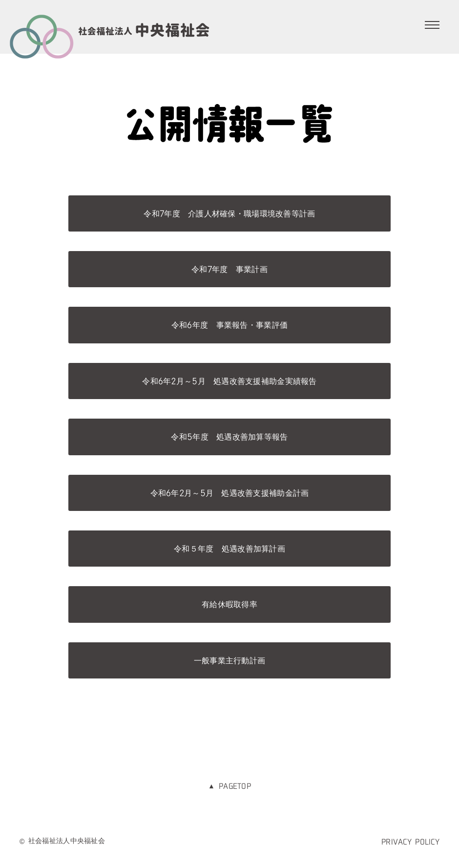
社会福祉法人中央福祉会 (67, 841)
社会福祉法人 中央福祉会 (110, 29)
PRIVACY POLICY (410, 842)
